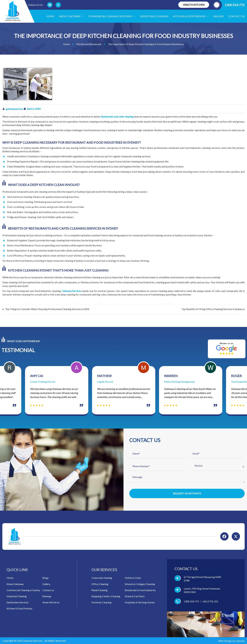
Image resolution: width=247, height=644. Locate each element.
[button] (82, 16)
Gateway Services (72, 291)
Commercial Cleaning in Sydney (112, 16)
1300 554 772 (229, 5)
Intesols (240, 641)
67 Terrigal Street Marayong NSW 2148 (202, 579)
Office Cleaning (100, 584)
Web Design (225, 641)
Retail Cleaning (99, 590)
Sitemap (47, 596)
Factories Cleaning (101, 602)
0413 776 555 (210, 601)
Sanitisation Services (18, 602)
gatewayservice (14, 109)
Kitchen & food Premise (191, 16)
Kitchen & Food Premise (19, 608)
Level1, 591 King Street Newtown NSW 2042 (202, 590)
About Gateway (71, 16)
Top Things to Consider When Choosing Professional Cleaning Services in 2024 (47, 309)
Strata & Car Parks (135, 596)
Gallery (219, 16)
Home (50, 16)
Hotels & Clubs (133, 578)
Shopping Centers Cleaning (106, 596)
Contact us (237, 16)
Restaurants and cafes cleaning (117, 117)
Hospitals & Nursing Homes (140, 602)
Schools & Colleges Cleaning (140, 584)
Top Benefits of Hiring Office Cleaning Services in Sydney (212, 309)
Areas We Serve (51, 602)
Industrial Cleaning (154, 16)
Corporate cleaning (102, 578)
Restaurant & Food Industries (140, 590)
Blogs (46, 578)
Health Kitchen (194, 5)
